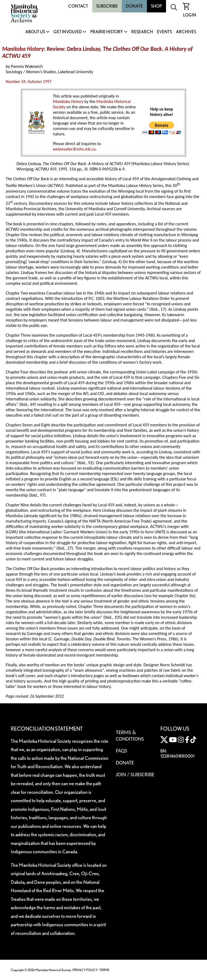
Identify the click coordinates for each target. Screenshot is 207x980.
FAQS (122, 751)
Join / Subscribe (135, 774)
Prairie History (107, 32)
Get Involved (68, 32)
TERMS (104, 970)
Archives (186, 32)
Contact (78, 6)
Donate (134, 6)
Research (142, 32)
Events (164, 32)
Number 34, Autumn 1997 (29, 81)
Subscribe (107, 6)
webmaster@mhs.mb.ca (74, 149)
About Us (35, 32)
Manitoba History (23, 49)
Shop (156, 6)
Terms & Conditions (130, 735)
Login (190, 15)
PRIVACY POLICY (85, 970)
